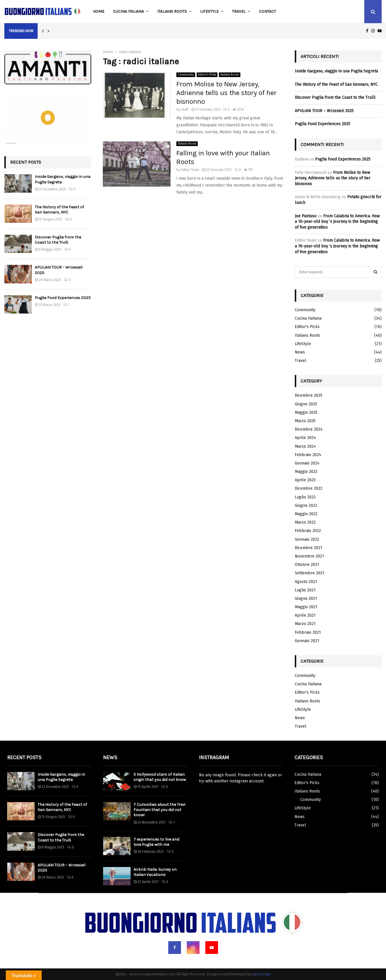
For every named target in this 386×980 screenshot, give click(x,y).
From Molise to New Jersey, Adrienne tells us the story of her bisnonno (226, 93)
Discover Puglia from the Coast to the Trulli (58, 240)
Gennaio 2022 (307, 539)
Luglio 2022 (305, 497)
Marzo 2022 (305, 522)
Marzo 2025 (305, 421)
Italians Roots (172, 11)
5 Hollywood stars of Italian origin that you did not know (160, 777)
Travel (239, 11)
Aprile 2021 (305, 615)
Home (99, 11)
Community (186, 75)
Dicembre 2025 (309, 395)
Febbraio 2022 (308, 531)
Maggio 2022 (306, 514)
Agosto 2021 (306, 582)
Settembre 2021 (310, 573)
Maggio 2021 (306, 607)
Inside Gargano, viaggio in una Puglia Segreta (336, 71)
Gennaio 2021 (307, 641)
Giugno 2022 (306, 506)
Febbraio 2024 (308, 455)
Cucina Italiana (128, 11)
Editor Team (190, 170)
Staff (185, 110)
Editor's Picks (207, 75)
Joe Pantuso (306, 216)
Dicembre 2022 (309, 488)
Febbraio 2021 (308, 632)
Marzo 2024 (305, 446)
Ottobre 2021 (307, 565)
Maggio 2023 (306, 472)
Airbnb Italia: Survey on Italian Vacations (155, 872)
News (300, 352)
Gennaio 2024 (307, 463)
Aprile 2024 (305, 438)
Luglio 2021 (305, 590)
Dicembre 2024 (309, 429)
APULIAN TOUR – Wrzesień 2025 (324, 111)
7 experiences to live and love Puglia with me (156, 842)
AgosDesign (262, 974)
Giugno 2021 (306, 599)
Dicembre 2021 (309, 548)
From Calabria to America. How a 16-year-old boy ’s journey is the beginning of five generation (337, 222)
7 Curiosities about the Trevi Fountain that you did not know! (159, 810)
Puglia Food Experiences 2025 (63, 298)
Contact (267, 11)
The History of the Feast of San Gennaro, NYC (59, 210)
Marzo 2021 (305, 624)
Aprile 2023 (305, 480)
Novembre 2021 (309, 556)
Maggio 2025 (306, 412)
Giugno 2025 (306, 404)
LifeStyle (209, 11)
